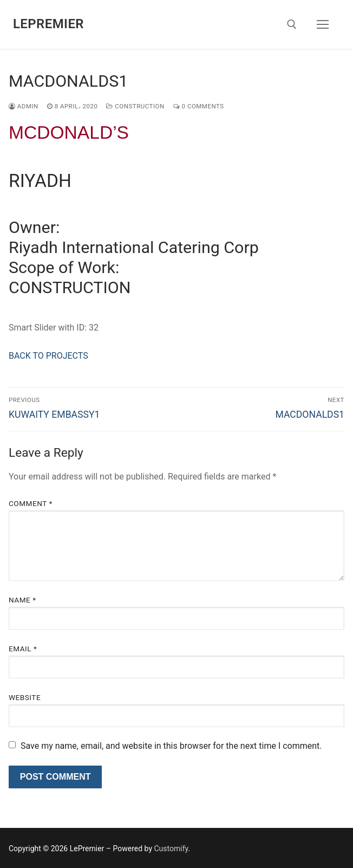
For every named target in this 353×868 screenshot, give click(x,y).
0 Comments (199, 106)
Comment (31, 503)
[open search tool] (292, 24)
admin (24, 106)
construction (135, 106)
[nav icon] (323, 24)
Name (22, 600)
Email (23, 649)
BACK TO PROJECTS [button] (48, 356)
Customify (171, 848)
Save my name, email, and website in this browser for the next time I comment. (171, 746)
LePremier (48, 24)
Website (25, 697)
